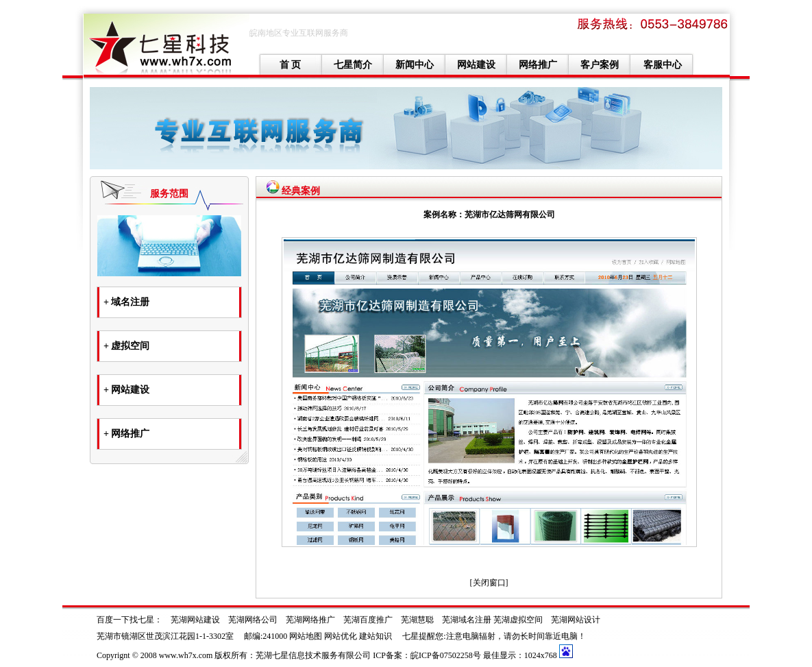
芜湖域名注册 (467, 620)
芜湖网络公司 (253, 620)
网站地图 (306, 636)
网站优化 (341, 636)
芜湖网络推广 (310, 620)
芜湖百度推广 (368, 620)
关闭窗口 (489, 583)
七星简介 (353, 65)
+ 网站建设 (126, 390)
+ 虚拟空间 (126, 346)
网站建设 (476, 65)
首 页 (291, 65)
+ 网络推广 (126, 434)
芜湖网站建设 (195, 620)
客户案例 (600, 65)
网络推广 (538, 65)
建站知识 (376, 636)
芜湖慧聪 (417, 620)
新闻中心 (415, 65)
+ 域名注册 (126, 302)
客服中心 (663, 65)
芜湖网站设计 (576, 620)
